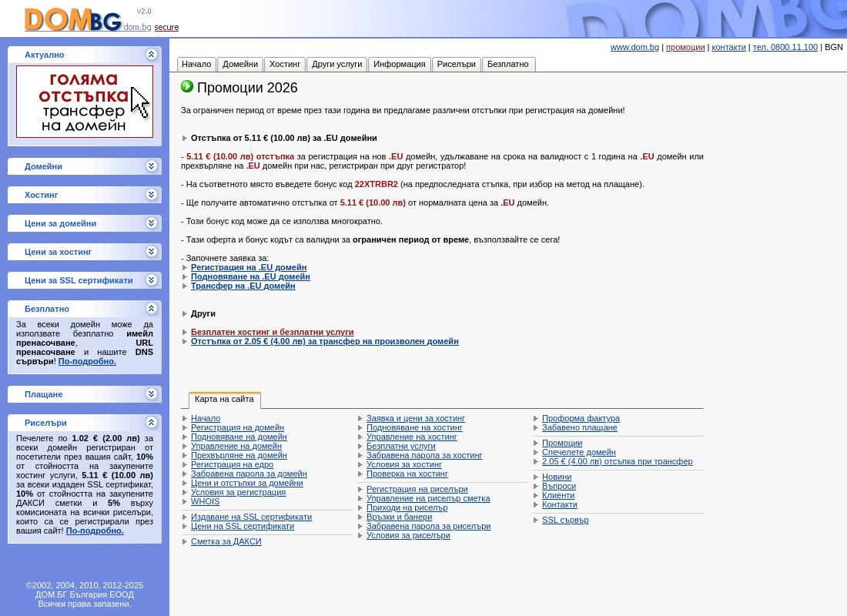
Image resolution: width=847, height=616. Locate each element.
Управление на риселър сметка (428, 498)
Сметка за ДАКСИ (226, 541)
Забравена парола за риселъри (429, 526)
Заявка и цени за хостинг (416, 418)
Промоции (562, 443)
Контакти (560, 504)
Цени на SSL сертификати (243, 526)
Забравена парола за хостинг (425, 455)
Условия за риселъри (408, 535)
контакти (729, 47)
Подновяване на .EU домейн (251, 276)
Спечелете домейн (579, 452)
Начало (206, 418)
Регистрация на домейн (238, 427)
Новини (557, 477)
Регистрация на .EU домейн (249, 267)
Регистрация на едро (232, 464)
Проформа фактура (581, 418)
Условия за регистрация (238, 492)
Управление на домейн (236, 446)
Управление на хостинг (412, 437)
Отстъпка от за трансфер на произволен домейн (325, 341)
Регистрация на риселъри (417, 489)
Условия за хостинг (404, 464)
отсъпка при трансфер (618, 461)
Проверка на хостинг (407, 474)
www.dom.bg (635, 47)
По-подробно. (87, 361)
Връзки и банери (399, 517)
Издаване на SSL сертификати (251, 517)
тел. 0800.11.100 (785, 47)
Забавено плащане (580, 427)
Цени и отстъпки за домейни (247, 483)
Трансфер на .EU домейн (243, 286)
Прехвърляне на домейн (239, 455)
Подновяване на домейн (239, 437)
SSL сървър (565, 520)
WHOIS (205, 501)
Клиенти (558, 495)
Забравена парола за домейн (249, 474)
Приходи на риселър (407, 507)
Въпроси (559, 486)
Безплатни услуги (401, 446)
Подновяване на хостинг (415, 427)
